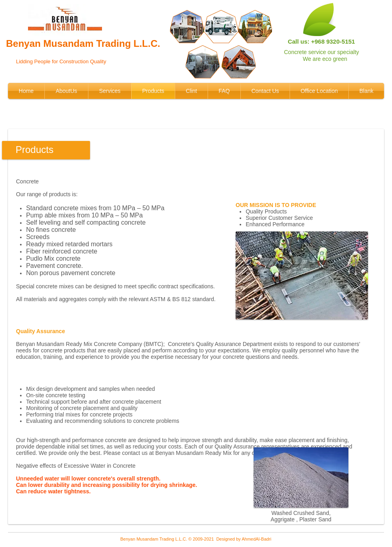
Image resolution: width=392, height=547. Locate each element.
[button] (302, 276)
